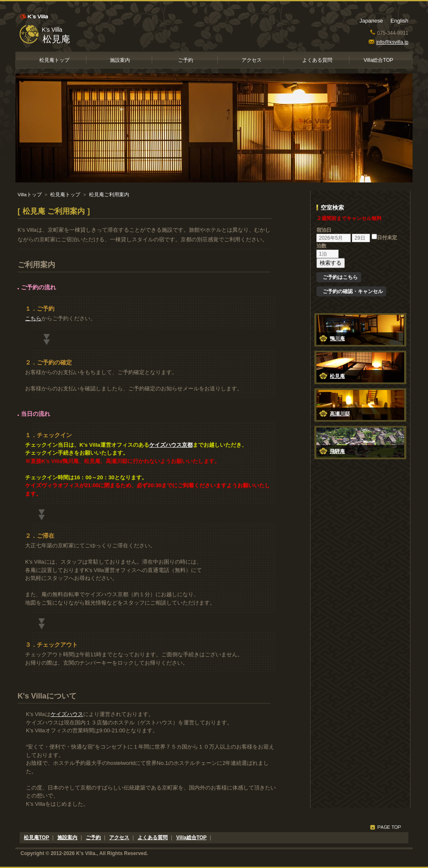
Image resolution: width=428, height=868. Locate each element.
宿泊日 (324, 230)
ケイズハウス (67, 714)
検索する (331, 263)
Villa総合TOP (378, 60)
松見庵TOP (36, 838)
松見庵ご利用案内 (109, 195)
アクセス (252, 60)
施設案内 (120, 60)
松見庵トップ (54, 60)
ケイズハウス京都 (171, 445)
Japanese (371, 21)
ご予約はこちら (340, 277)
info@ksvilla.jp (389, 42)
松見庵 (56, 39)
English (399, 21)
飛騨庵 (337, 451)
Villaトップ (30, 195)
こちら (33, 318)
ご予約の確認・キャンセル (353, 291)
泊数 (321, 246)
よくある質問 (317, 60)
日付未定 (384, 238)
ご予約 (186, 60)
